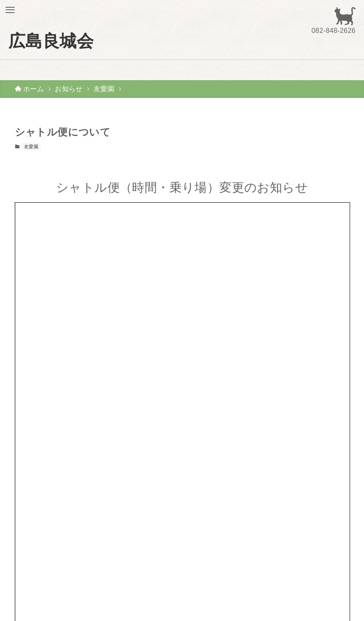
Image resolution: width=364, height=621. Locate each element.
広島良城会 (51, 41)
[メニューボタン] (10, 10)
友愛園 (31, 146)
